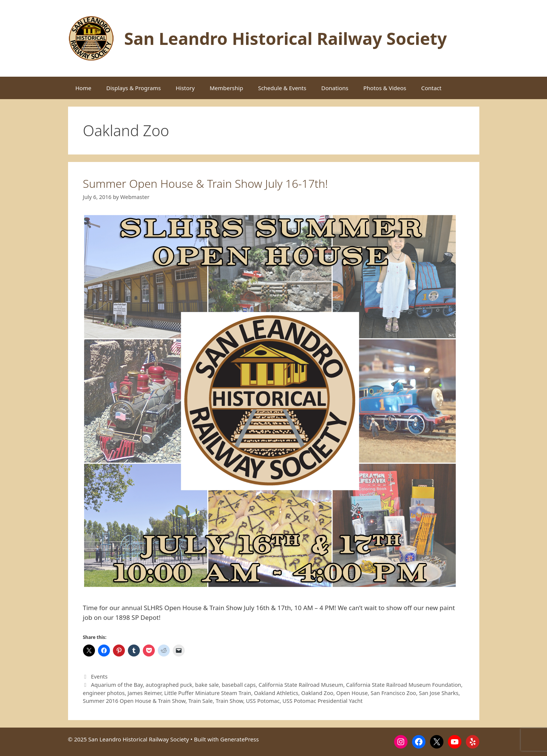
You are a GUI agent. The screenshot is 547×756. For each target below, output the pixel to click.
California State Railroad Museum (301, 685)
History (185, 88)
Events (99, 677)
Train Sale (201, 701)
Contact (431, 88)
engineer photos (104, 693)
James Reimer (145, 693)
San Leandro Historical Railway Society (285, 38)
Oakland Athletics (276, 693)
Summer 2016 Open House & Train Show (134, 701)
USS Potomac (263, 701)
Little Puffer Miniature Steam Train (208, 693)
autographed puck (169, 685)
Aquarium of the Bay (117, 685)
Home (84, 88)
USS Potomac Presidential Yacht (323, 701)
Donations (335, 88)
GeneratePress (239, 739)
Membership (227, 88)
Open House (352, 693)
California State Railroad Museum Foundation (404, 685)
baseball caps (239, 685)
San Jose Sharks (439, 693)
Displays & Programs (133, 88)
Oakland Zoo (317, 693)
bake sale (207, 685)
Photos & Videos (385, 88)
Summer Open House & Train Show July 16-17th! (205, 183)
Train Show (230, 701)
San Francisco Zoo (393, 693)
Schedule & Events (282, 88)
